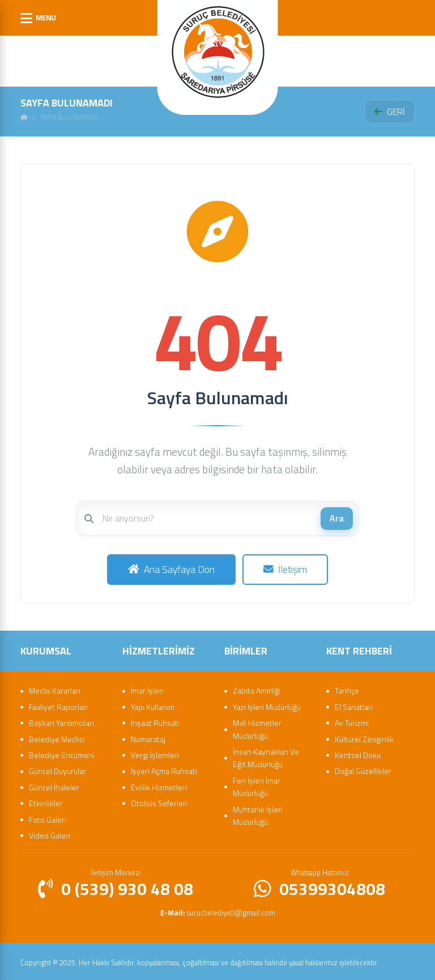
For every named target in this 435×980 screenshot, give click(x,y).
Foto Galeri (48, 817)
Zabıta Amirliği (257, 688)
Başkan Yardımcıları (61, 720)
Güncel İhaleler (54, 784)
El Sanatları (354, 704)
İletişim (286, 568)
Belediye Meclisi (57, 736)
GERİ (390, 112)
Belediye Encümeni (62, 753)
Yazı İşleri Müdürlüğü (267, 704)
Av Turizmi (352, 720)
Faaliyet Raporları (58, 704)
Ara (337, 518)
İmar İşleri (147, 688)
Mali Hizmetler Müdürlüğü (257, 727)
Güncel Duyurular (57, 769)
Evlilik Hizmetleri (159, 784)
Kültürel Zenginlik (364, 736)
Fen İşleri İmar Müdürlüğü (257, 784)
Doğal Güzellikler (363, 769)
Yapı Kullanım (153, 704)
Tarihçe (347, 688)
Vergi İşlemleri (155, 753)
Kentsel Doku (358, 753)
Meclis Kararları (55, 688)
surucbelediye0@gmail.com (218, 910)
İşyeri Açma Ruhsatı (164, 769)
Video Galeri (50, 833)
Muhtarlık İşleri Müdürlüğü (258, 813)
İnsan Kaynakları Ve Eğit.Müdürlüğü (266, 756)
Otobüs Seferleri (159, 801)
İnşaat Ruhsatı (155, 720)
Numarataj (148, 736)
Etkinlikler (46, 801)
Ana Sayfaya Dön (171, 568)
